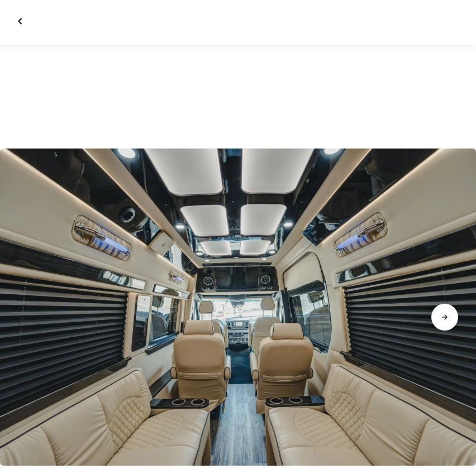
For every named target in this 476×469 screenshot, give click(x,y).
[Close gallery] (21, 21)
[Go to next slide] (445, 317)
